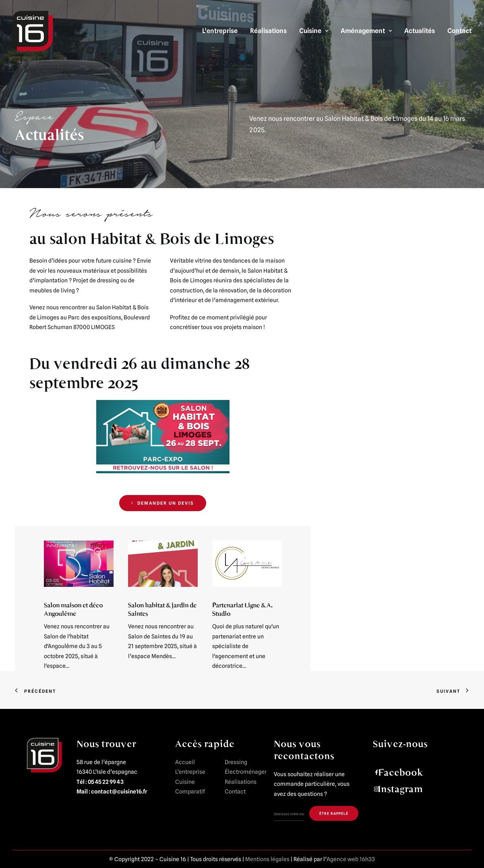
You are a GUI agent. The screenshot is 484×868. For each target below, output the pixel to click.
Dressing (236, 762)
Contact (459, 31)
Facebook (400, 772)
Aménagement (366, 31)
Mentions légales (267, 859)
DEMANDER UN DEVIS (163, 503)
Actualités (420, 31)
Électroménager (246, 772)
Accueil (185, 762)
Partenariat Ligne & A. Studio (242, 609)
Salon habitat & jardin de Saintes (162, 609)
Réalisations (268, 31)
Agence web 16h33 (351, 859)
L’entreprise (220, 31)
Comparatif (190, 791)
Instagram (400, 789)
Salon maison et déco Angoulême (73, 609)
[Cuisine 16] (33, 31)
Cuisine (314, 31)
